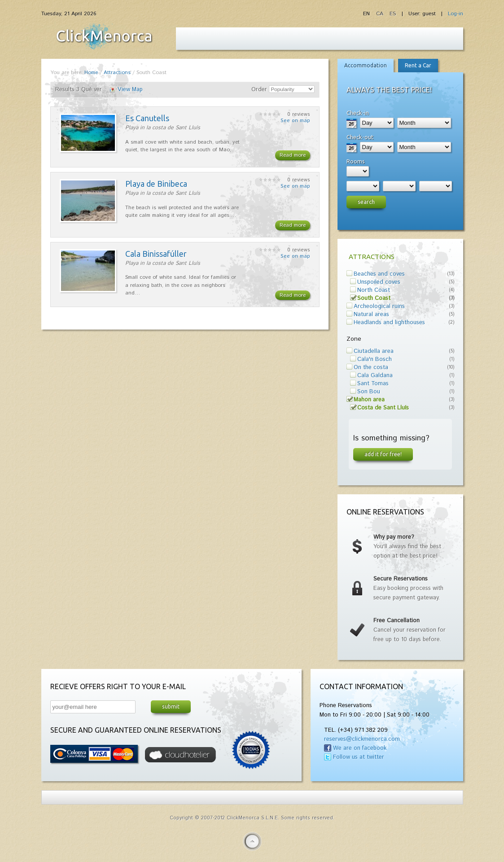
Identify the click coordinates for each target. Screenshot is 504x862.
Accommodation (366, 65)
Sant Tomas (373, 384)
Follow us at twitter (359, 757)
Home (91, 73)
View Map (130, 90)
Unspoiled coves (379, 282)
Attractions (117, 73)
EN (367, 14)
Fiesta (104, 36)
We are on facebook (360, 748)
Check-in (358, 113)
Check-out (360, 137)
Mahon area (369, 400)
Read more (293, 155)
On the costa (371, 367)
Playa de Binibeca (156, 184)
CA (381, 14)
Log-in (456, 14)
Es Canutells (147, 118)
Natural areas (371, 314)
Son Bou (369, 392)
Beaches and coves (379, 274)
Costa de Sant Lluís (383, 408)
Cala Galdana (375, 376)
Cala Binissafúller (156, 254)
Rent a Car (418, 65)
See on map (295, 121)
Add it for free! (383, 454)
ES (393, 14)
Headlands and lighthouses (389, 323)
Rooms (356, 161)
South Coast (374, 298)
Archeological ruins (379, 306)
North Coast (374, 290)
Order (259, 90)
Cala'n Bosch (375, 359)
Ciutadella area (374, 351)
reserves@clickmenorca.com (362, 739)
